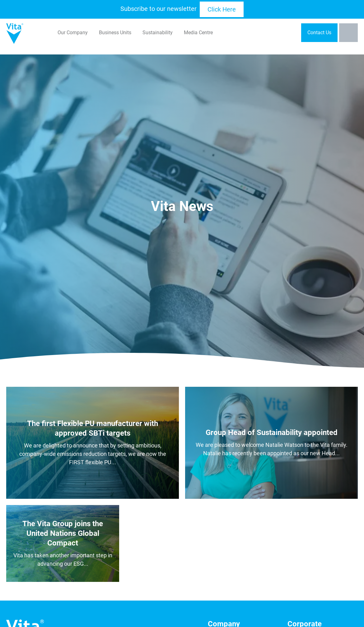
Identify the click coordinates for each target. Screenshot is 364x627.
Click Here (222, 9)
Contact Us (319, 33)
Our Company (73, 33)
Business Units (115, 33)
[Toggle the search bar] (348, 33)
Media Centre (198, 33)
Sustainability (158, 33)
